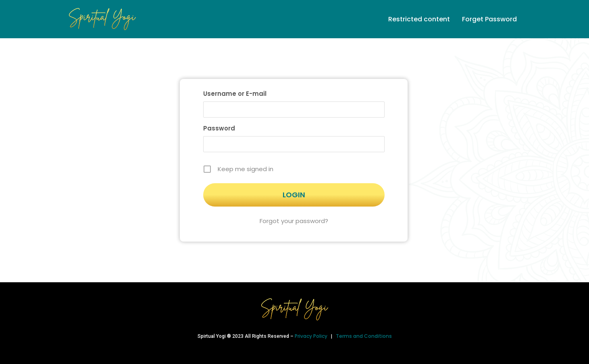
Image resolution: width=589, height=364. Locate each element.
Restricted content (419, 19)
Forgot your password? (294, 221)
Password (219, 128)
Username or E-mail (235, 94)
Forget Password (489, 19)
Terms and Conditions (364, 336)
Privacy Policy (312, 336)
